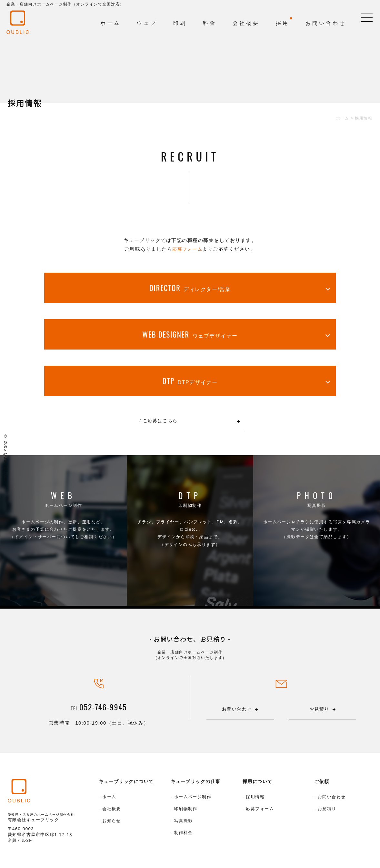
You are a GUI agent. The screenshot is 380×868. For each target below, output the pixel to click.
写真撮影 (317, 517)
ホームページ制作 (63, 517)
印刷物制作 (190, 517)
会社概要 (112, 811)
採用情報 (255, 799)
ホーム (109, 799)
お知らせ (112, 824)
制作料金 (184, 836)
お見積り (327, 811)
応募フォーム (187, 249)
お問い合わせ (332, 799)
